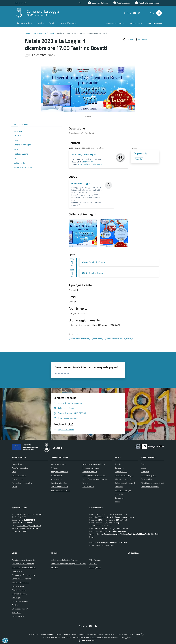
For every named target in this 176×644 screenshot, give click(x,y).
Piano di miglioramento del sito (24, 567)
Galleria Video (146, 479)
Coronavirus (120, 468)
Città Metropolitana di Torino (39, 15)
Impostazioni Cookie (20, 601)
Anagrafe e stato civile (59, 472)
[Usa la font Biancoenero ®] (98, 3)
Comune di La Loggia (43, 11)
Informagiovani (95, 567)
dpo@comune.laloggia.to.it (105, 545)
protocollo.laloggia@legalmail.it (29, 526)
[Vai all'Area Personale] (147, 3)
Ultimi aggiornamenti (20, 609)
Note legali (16, 598)
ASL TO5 (54, 567)
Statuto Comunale (19, 590)
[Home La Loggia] (37, 13)
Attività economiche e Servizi (152, 483)
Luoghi (144, 468)
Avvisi (117, 502)
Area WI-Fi (93, 564)
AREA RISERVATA (87, 640)
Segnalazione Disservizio (22, 579)
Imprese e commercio (91, 468)
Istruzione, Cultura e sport (84, 155)
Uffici (14, 472)
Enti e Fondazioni (19, 479)
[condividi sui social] (128, 39)
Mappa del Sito (18, 616)
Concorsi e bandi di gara (124, 475)
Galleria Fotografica (148, 475)
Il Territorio (145, 472)
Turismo (85, 483)
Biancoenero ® (97, 637)
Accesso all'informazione (115, 23)
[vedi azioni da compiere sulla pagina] (141, 39)
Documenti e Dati (19, 475)
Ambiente (55, 468)
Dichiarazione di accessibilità (23, 564)
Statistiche (16, 613)
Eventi (51, 33)
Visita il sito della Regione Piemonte (65, 560)
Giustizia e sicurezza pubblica (94, 464)
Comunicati (120, 498)
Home (27, 33)
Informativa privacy (20, 594)
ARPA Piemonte (95, 560)
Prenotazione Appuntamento (23, 575)
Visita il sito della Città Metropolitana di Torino (68, 564)
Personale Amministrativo (22, 483)
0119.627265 (20, 517)
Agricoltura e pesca (58, 464)
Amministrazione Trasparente (23, 560)
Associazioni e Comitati (150, 487)
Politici (15, 487)
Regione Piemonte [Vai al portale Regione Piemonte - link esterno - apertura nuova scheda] (20, 3)
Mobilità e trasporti (90, 472)
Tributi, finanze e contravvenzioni (95, 479)
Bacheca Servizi (18, 586)
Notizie (118, 464)
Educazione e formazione (60, 490)
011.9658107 (87, 162)
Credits (15, 605)
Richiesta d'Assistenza (21, 582)
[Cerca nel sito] (159, 13)
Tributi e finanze (121, 472)
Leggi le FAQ (17, 571)
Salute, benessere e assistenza (94, 475)
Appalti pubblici (57, 475)
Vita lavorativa (88, 487)
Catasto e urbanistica (59, 483)
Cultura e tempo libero (59, 487)
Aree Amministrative (20, 468)
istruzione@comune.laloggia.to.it (91, 164)
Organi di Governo (19, 464)
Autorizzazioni (56, 479)
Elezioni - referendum (124, 479)
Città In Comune (134, 634)
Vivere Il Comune (39, 33)
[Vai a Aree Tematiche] (122, 3)
